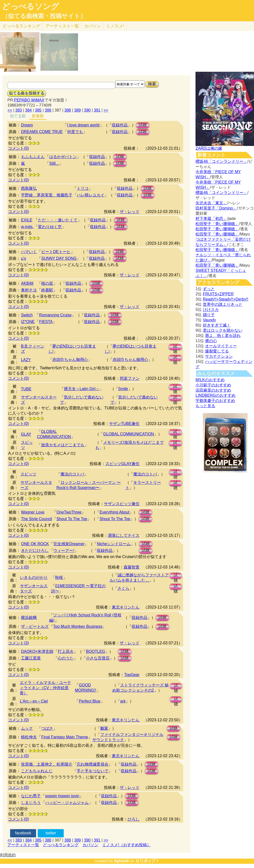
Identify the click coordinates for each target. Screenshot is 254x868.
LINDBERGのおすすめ (215, 395)
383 (19, 110)
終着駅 (47, 290)
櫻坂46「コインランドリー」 (221, 161)
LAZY (26, 360)
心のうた (66, 658)
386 (48, 110)
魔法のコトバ (72, 474)
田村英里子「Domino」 (216, 208)
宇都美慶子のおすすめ (215, 401)
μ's (23, 258)
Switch (27, 315)
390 (87, 110)
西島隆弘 (29, 188)
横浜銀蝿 (29, 618)
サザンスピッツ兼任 (122, 504)
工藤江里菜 (31, 658)
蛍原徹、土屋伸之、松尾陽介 (47, 764)
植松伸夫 (29, 737)
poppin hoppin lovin (62, 796)
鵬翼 (104, 728)
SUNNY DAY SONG (59, 258)
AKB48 (27, 283)
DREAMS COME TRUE (42, 132)
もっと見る (205, 406)
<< (10, 110)
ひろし (134, 819)
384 (29, 110)
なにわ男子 (31, 796)
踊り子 (209, 315)
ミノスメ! (115, 26)
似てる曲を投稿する (27, 93)
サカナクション (219, 356)
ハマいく (29, 252)
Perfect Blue (89, 701)
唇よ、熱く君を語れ (223, 336)
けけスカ (211, 310)
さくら (123, 588)
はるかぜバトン (63, 157)
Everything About (114, 512)
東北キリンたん (126, 607)
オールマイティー (221, 346)
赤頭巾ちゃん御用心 (70, 360)
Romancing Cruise (55, 315)
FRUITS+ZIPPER (218, 294)
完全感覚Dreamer (69, 544)
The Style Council (36, 519)
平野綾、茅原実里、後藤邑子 (47, 195)
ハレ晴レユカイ (91, 195)
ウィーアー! (64, 551)
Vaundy (209, 320)
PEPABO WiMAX (29, 100)
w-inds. (27, 227)
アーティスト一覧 (23, 845)
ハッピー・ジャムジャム (67, 803)
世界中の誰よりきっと (223, 304)
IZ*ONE (28, 322)
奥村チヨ (29, 290)
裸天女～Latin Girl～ (82, 389)
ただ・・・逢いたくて (58, 220)
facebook (23, 833)
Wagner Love (33, 512)
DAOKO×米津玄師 (37, 651)
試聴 (143, 125)
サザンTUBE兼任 (124, 424)
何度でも (75, 132)
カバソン (93, 26)
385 (38, 110)
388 (68, 110)
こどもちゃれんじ (37, 771)
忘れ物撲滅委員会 (93, 764)
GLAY (26, 434)
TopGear (132, 675)
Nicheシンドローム (114, 544)
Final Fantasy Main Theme (65, 737)
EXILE (27, 220)
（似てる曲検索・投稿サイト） (44, 16)
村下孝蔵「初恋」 (211, 219)
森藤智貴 (132, 567)
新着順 (38, 116)
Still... (54, 163)
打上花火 (66, 651)
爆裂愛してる (217, 351)
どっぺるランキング (61, 845)
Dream (27, 125)
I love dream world (83, 125)
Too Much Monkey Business (78, 626)
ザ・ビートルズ (35, 626)
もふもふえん (33, 157)
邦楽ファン (130, 378)
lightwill (121, 861)
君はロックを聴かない (223, 330)
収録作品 (120, 125)
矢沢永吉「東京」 (211, 203)
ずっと (209, 289)
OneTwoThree (69, 512)
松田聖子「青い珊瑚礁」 (217, 224)
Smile (123, 389)
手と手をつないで (93, 771)
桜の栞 (47, 283)
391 (97, 110)
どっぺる (21, 26)
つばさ (47, 728)
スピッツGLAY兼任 (122, 464)
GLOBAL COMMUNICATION (128, 434)
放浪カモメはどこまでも (63, 445)
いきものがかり (34, 577)
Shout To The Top (72, 519)
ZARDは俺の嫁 (209, 148)
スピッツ (28, 474)
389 (78, 110)
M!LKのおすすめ (210, 380)
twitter (51, 833)
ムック (27, 728)
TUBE (26, 389)
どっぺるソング (30, 6)
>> (106, 110)
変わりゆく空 (50, 227)
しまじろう (31, 803)
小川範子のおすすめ (213, 385)
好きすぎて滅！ (217, 325)
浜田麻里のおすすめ (213, 390)
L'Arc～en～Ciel (34, 701)
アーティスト (62, 26)
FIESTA (46, 322)
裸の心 (211, 341)
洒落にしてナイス (124, 535)
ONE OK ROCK (35, 544)
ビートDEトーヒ (56, 252)
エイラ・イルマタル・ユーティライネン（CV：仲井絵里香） (45, 688)
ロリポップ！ (147, 861)
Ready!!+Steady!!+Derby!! (226, 299)
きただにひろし (35, 551)
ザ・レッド (130, 212)
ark (123, 701)
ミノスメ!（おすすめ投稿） (126, 845)
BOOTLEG (95, 651)
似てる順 (18, 116)
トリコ (83, 188)
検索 (152, 84)
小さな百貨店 (98, 658)
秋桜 (59, 577)
